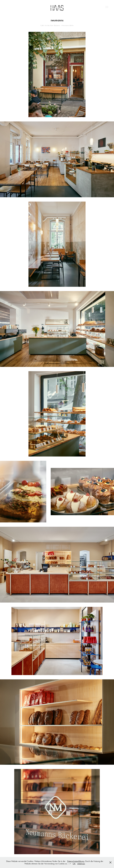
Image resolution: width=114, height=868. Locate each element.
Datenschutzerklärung (76, 861)
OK (74, 864)
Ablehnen (81, 864)
